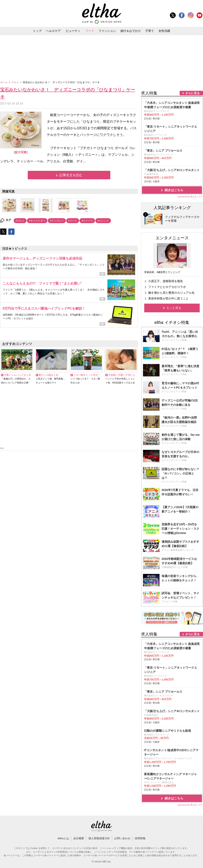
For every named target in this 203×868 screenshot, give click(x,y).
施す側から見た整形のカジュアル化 (171, 293)
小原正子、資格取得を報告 (166, 281)
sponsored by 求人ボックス (190, 197)
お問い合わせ (122, 838)
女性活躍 (164, 31)
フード (90, 31)
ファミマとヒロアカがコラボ (167, 287)
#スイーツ (87, 221)
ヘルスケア (53, 31)
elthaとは (63, 838)
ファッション (107, 31)
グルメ (15, 82)
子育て (150, 31)
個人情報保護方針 (99, 838)
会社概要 (79, 838)
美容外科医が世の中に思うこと (168, 298)
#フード (73, 221)
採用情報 (140, 838)
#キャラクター (37, 221)
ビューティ (73, 31)
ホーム (4, 82)
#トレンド (103, 221)
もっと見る (174, 308)
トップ (37, 31)
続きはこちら (174, 190)
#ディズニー (57, 221)
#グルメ (20, 221)
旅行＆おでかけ (131, 31)
